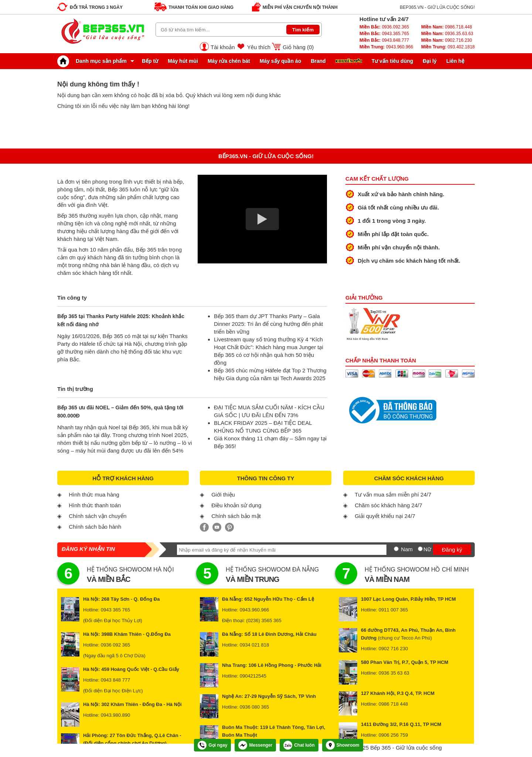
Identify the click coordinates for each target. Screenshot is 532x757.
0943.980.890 (116, 715)
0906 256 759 (393, 735)
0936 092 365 (116, 645)
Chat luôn (299, 745)
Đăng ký (452, 550)
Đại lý (430, 61)
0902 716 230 (393, 649)
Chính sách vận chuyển (98, 516)
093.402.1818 (448, 47)
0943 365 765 (116, 610)
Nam (407, 549)
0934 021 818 (255, 645)
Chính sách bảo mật (236, 516)
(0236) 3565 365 (264, 620)
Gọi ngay (212, 745)
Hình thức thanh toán (95, 505)
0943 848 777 (116, 680)
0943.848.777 (384, 40)
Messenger (255, 745)
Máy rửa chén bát (229, 61)
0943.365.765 (384, 34)
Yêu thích (259, 47)
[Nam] (396, 549)
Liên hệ (455, 61)
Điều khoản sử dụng (236, 505)
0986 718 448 (393, 704)
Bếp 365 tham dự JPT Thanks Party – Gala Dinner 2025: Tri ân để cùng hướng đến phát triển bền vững (268, 324)
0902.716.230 (447, 40)
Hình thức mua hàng (94, 495)
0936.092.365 (384, 27)
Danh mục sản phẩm (94, 61)
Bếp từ (150, 61)
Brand (318, 61)
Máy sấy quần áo (280, 61)
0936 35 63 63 (394, 673)
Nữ (427, 549)
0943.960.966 (386, 47)
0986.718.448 (447, 27)
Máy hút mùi (183, 61)
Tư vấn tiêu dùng (393, 61)
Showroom (343, 745)
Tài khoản (223, 47)
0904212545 (253, 676)
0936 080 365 (255, 707)
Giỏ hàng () (298, 47)
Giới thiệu (223, 495)
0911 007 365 (393, 610)
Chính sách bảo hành (95, 527)
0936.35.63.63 (447, 34)
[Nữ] (420, 549)
